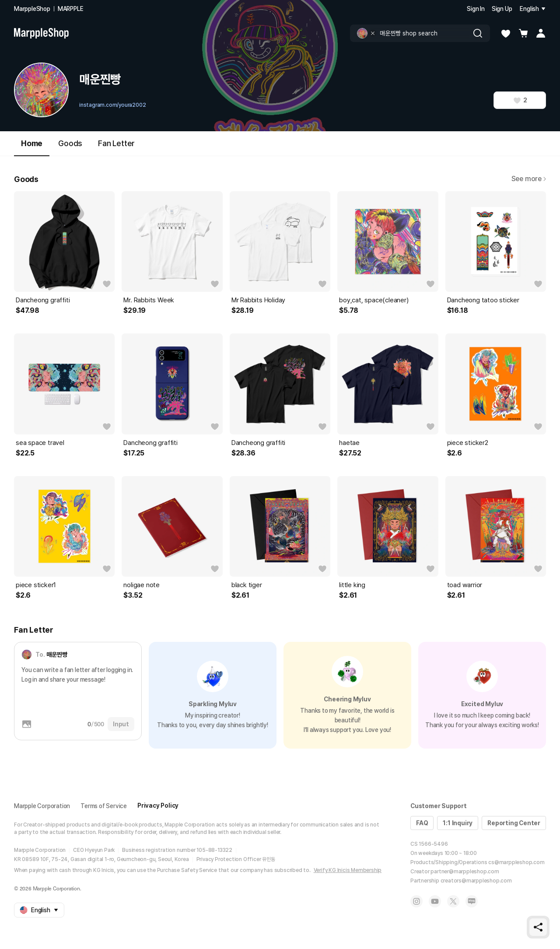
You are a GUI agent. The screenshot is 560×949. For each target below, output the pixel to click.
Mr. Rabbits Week (149, 300)
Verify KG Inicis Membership (348, 870)
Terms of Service (104, 806)
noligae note (142, 585)
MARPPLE (71, 9)
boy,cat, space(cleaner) (374, 300)
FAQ (422, 823)
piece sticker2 (468, 443)
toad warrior (465, 585)
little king (352, 585)
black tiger (247, 585)
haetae (349, 443)
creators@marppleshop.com (476, 881)
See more (529, 179)
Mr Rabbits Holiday (258, 300)
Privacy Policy (158, 805)
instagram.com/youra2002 (112, 105)
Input (121, 724)
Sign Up (502, 9)
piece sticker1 (36, 585)
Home (32, 147)
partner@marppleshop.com (465, 872)
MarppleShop (32, 9)
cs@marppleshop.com (516, 862)
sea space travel (40, 443)
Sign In (476, 9)
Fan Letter (116, 143)
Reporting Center (514, 823)
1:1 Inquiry (458, 823)
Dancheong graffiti (43, 300)
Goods (70, 143)
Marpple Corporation (42, 806)
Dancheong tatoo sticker (483, 300)
